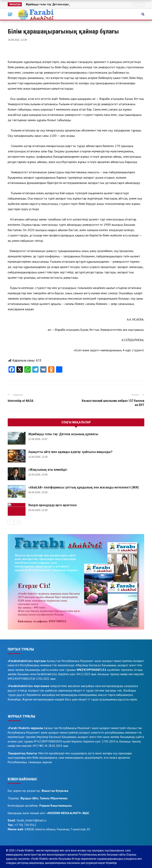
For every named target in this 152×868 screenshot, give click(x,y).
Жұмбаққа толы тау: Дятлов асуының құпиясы (63, 434)
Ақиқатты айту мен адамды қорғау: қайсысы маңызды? (70, 452)
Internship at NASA (21, 401)
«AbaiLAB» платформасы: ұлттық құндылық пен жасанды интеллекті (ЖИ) (84, 487)
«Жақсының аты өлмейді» (48, 470)
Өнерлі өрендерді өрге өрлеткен (52, 505)
